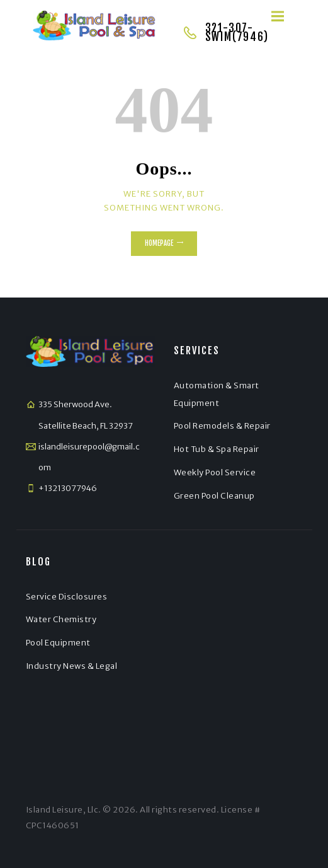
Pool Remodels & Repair (222, 426)
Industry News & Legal (72, 666)
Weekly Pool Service (215, 472)
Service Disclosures (67, 597)
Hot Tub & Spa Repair (217, 449)
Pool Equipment (58, 643)
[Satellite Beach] (238, 653)
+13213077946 (68, 488)
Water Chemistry (61, 619)
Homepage (159, 243)
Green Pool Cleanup (214, 496)
